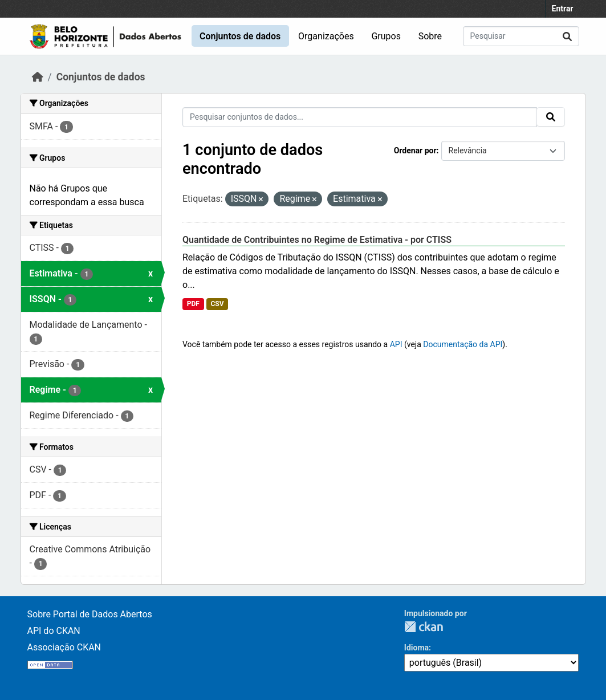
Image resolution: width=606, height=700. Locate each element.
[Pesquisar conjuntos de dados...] (521, 36)
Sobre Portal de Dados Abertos (90, 614)
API (396, 344)
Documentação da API (463, 344)
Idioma (416, 648)
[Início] (38, 77)
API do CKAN (54, 631)
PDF (193, 304)
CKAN (424, 627)
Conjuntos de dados (240, 36)
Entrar (563, 9)
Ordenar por (415, 150)
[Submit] (567, 36)
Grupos (386, 36)
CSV (217, 304)
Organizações (326, 36)
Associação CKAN (64, 647)
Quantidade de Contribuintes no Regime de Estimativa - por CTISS (317, 240)
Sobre (430, 36)
